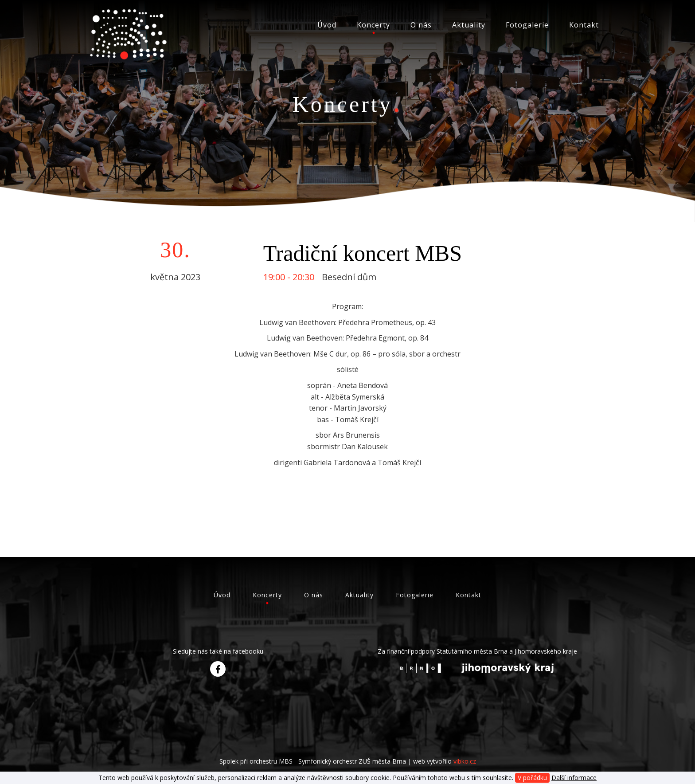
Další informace (574, 778)
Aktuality (469, 25)
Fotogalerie (527, 25)
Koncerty (373, 25)
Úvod (327, 25)
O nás (421, 25)
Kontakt (584, 25)
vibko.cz (465, 761)
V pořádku (532, 778)
